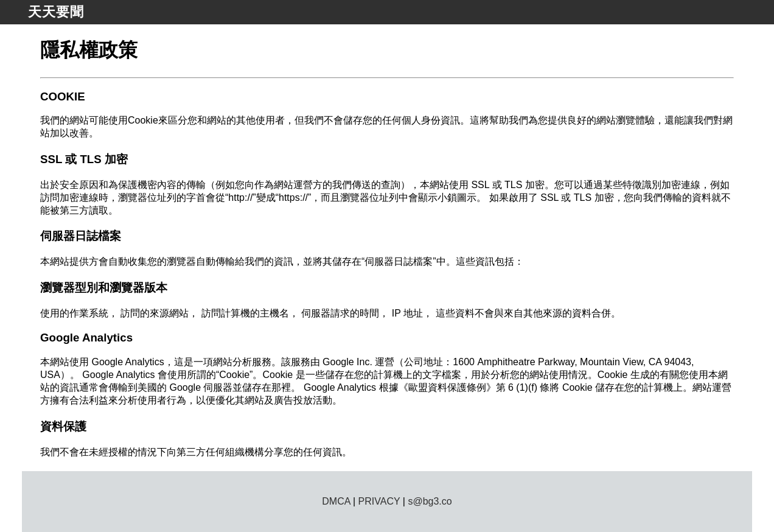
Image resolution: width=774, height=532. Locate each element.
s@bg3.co (430, 501)
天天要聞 (56, 12)
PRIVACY (379, 501)
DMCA (336, 501)
